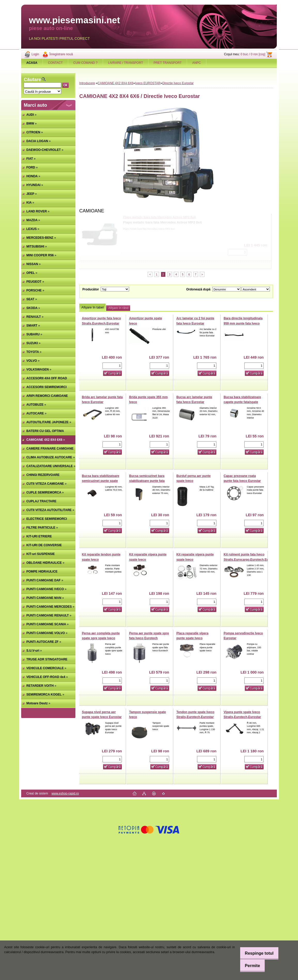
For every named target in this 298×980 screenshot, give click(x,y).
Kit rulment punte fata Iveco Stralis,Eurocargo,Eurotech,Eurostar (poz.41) (250, 560)
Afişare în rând (118, 308)
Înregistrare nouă (61, 54)
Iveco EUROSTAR (148, 83)
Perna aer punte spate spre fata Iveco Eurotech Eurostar (149, 638)
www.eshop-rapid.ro (65, 793)
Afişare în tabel (92, 307)
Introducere (87, 83)
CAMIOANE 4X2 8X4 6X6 (115, 83)
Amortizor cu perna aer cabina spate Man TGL (157, 217)
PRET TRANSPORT (168, 63)
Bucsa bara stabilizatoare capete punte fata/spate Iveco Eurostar (242, 402)
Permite (249, 966)
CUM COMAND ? (85, 63)
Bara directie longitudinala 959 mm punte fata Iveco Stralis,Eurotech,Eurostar (243, 323)
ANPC (196, 63)
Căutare (32, 80)
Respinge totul (256, 953)
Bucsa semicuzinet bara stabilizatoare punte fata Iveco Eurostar (147, 481)
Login (35, 54)
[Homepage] (32, 63)
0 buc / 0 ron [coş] (253, 54)
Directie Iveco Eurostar (178, 83)
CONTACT (55, 63)
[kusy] (237, 252)
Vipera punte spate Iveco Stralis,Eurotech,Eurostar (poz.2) (242, 717)
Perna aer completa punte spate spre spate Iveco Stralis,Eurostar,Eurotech (101, 638)
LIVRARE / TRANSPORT (126, 63)
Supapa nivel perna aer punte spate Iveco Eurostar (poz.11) (102, 717)
